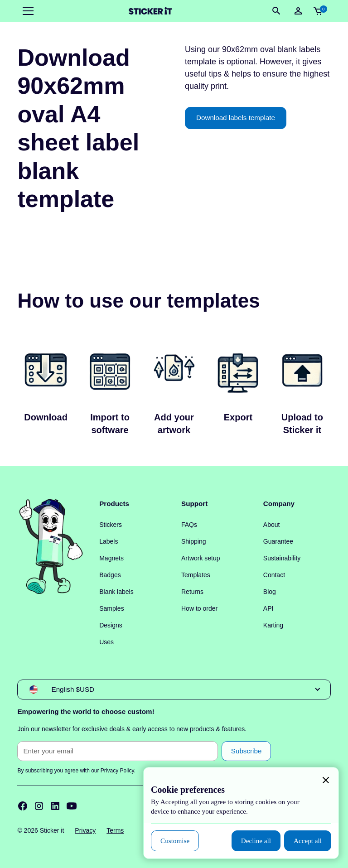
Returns (192, 592)
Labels (109, 541)
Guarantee (278, 541)
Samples (111, 608)
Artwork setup (201, 558)
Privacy (85, 830)
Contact (274, 575)
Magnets (111, 558)
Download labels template (236, 118)
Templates (196, 575)
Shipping (194, 541)
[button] (26, 11)
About (272, 525)
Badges (110, 575)
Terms (115, 830)
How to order (199, 608)
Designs (111, 625)
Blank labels (116, 592)
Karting (273, 625)
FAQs (189, 525)
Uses (106, 642)
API (268, 608)
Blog (270, 592)
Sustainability (282, 558)
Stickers (111, 525)
